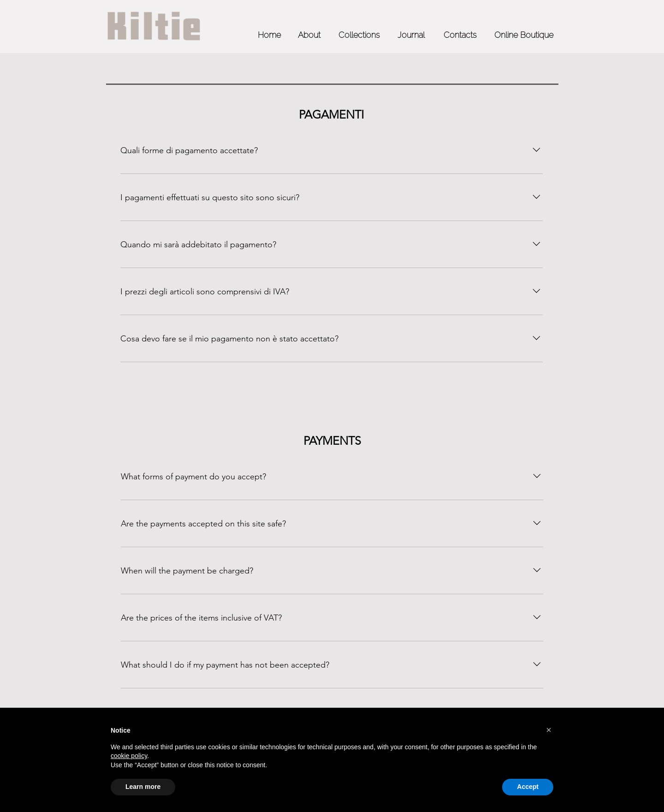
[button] (549, 730)
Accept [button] (528, 787)
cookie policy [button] (129, 756)
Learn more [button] (143, 787)
